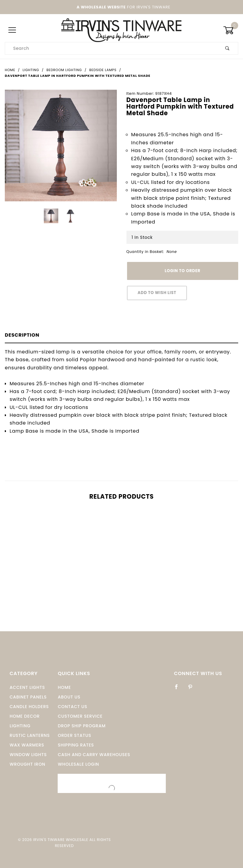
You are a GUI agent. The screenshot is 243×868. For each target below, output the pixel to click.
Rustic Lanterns (30, 735)
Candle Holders (29, 707)
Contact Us (72, 707)
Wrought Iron (27, 764)
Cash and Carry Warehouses (94, 755)
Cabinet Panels (28, 697)
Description (22, 335)
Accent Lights (27, 687)
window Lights (28, 755)
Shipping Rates (76, 745)
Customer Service (80, 716)
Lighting (20, 726)
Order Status (74, 735)
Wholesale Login (78, 764)
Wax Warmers (27, 745)
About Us (69, 697)
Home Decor (25, 716)
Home (64, 687)
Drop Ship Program (82, 726)
